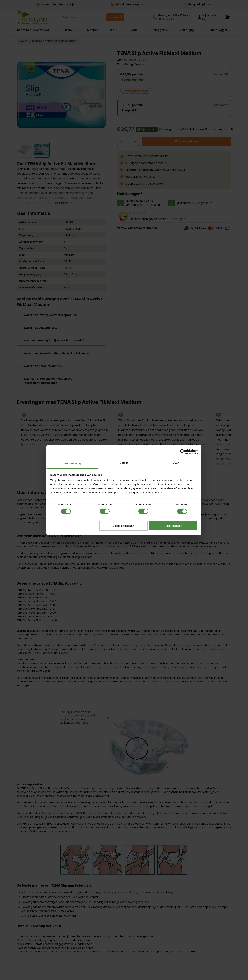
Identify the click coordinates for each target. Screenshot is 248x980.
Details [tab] (124, 463)
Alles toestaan (173, 526)
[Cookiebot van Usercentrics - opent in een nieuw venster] (183, 452)
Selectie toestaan (123, 526)
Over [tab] (176, 463)
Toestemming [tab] (72, 463)
